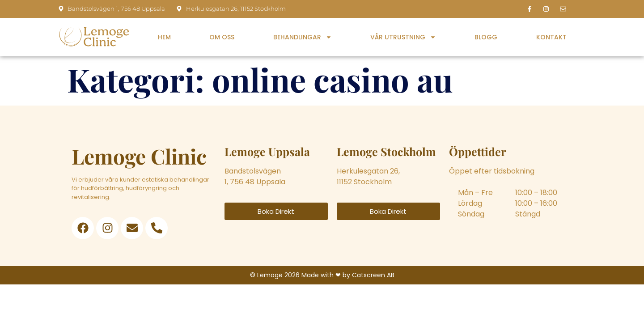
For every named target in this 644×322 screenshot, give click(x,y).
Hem (164, 37)
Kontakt (551, 37)
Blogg (486, 37)
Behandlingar (303, 37)
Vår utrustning (403, 37)
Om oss (222, 37)
